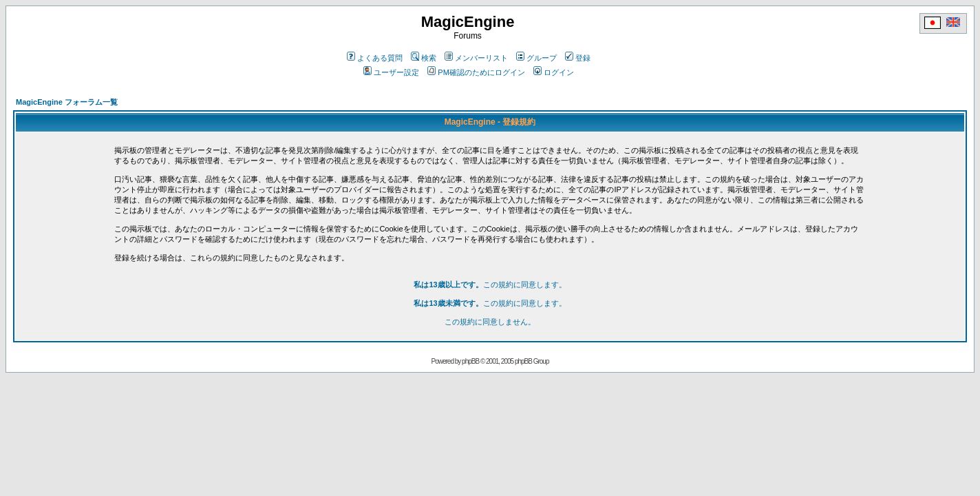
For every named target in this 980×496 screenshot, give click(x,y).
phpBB (470, 361)
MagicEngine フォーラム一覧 (67, 102)
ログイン (554, 72)
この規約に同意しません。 (490, 322)
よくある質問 (375, 58)
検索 (424, 58)
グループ (536, 58)
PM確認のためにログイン (476, 72)
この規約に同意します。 (490, 285)
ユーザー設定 (391, 72)
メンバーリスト (476, 58)
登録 (578, 58)
